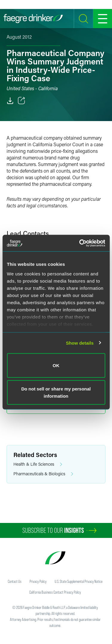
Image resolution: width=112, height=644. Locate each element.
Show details (80, 343)
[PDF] (10, 101)
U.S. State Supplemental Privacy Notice (79, 581)
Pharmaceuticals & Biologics (43, 474)
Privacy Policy (38, 581)
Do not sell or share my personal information (56, 392)
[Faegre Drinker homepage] (33, 19)
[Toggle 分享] (22, 101)
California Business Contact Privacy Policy (55, 592)
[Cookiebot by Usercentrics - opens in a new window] (80, 243)
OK (56, 365)
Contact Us (15, 581)
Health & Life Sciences (38, 464)
